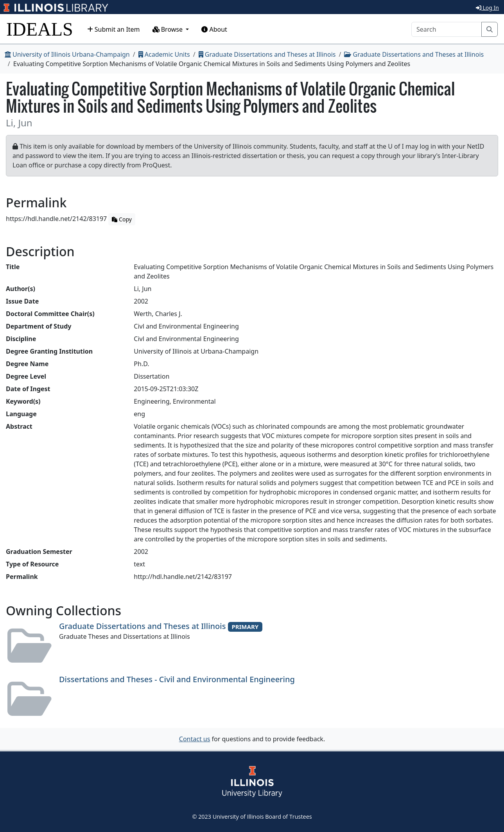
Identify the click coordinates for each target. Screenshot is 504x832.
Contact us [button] (195, 739)
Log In (487, 8)
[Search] (447, 29)
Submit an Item (114, 29)
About (214, 29)
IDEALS (40, 29)
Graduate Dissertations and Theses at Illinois (267, 54)
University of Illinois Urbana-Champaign (67, 54)
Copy (122, 219)
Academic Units (164, 54)
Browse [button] (169, 29)
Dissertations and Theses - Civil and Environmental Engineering (177, 679)
